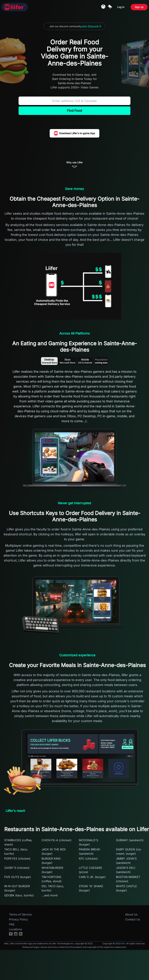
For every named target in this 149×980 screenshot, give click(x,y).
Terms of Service (20, 914)
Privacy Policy (18, 919)
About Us (131, 914)
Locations (15, 929)
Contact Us (133, 919)
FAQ (12, 924)
